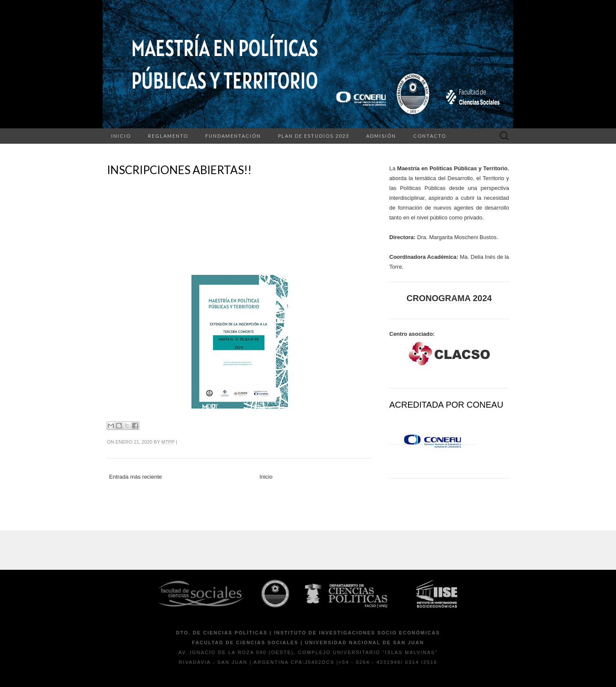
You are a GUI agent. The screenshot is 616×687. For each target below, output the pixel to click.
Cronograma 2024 (449, 298)
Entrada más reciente (136, 477)
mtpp (168, 442)
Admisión (381, 136)
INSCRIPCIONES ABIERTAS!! (179, 170)
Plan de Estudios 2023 (314, 136)
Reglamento (168, 136)
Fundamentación (233, 136)
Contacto (430, 136)
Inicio (121, 136)
